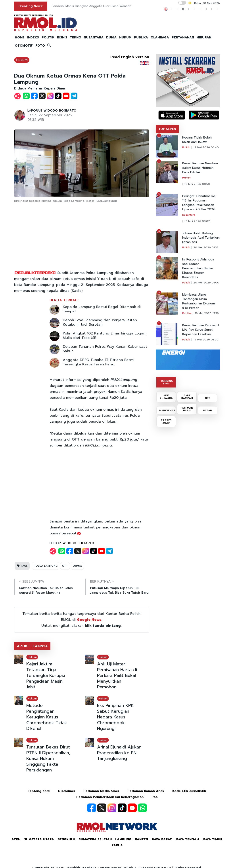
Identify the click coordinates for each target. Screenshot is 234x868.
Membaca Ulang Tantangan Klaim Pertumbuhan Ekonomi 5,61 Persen (199, 301)
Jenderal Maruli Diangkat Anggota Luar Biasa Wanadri (92, 6)
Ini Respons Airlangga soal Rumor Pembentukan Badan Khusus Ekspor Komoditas (198, 268)
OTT (65, 566)
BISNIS (62, 37)
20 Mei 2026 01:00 (206, 283)
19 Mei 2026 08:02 (197, 221)
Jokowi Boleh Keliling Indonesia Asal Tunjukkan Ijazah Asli (201, 238)
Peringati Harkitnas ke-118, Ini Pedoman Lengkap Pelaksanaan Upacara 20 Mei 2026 (199, 203)
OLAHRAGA (160, 37)
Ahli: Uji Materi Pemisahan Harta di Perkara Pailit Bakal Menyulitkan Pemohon (117, 675)
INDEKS (33, 37)
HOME (20, 37)
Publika (187, 313)
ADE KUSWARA (166, 397)
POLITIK (48, 37)
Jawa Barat (162, 839)
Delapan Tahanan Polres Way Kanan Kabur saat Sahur (105, 349)
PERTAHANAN (183, 37)
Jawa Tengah (187, 839)
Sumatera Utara (39, 839)
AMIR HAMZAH (187, 397)
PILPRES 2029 (166, 422)
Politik (186, 147)
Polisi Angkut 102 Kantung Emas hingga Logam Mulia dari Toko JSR (105, 336)
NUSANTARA (94, 37)
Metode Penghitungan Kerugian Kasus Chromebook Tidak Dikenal (47, 717)
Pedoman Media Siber (101, 791)
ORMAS (77, 566)
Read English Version (130, 57)
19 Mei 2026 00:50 (197, 184)
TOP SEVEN (167, 129)
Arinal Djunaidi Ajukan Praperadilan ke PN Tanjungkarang (119, 753)
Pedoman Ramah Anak (146, 791)
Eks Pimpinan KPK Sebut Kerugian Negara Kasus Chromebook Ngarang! (115, 717)
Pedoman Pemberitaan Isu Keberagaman (110, 797)
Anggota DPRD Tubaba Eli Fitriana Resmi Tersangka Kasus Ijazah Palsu (99, 362)
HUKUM (125, 37)
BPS (208, 398)
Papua (117, 845)
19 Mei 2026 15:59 (207, 313)
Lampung (123, 839)
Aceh (16, 839)
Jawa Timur (212, 839)
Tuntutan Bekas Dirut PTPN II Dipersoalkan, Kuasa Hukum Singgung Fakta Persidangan (48, 758)
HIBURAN (204, 37)
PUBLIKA (141, 37)
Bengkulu (66, 839)
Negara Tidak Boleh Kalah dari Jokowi (197, 140)
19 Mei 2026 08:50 (206, 340)
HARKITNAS (167, 410)
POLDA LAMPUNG (46, 566)
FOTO (40, 46)
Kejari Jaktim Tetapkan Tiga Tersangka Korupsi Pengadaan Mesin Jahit (46, 675)
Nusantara (189, 215)
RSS (155, 797)
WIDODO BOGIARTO (60, 111)
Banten (141, 839)
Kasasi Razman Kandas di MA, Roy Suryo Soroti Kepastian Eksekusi (201, 330)
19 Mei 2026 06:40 (206, 147)
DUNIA (111, 37)
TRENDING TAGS (166, 382)
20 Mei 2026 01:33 (206, 247)
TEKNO (76, 37)
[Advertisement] (82, 237)
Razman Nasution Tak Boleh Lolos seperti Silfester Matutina (46, 590)
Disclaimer (67, 791)
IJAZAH (208, 410)
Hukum (22, 60)
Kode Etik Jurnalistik (189, 791)
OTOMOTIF (24, 46)
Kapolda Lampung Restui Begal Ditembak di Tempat (102, 309)
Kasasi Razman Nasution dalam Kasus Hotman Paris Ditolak (200, 168)
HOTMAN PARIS (187, 409)
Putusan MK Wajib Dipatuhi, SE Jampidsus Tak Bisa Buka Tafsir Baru (119, 590)
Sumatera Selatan (95, 839)
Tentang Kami (39, 791)
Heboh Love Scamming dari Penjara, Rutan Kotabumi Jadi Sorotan (100, 322)
